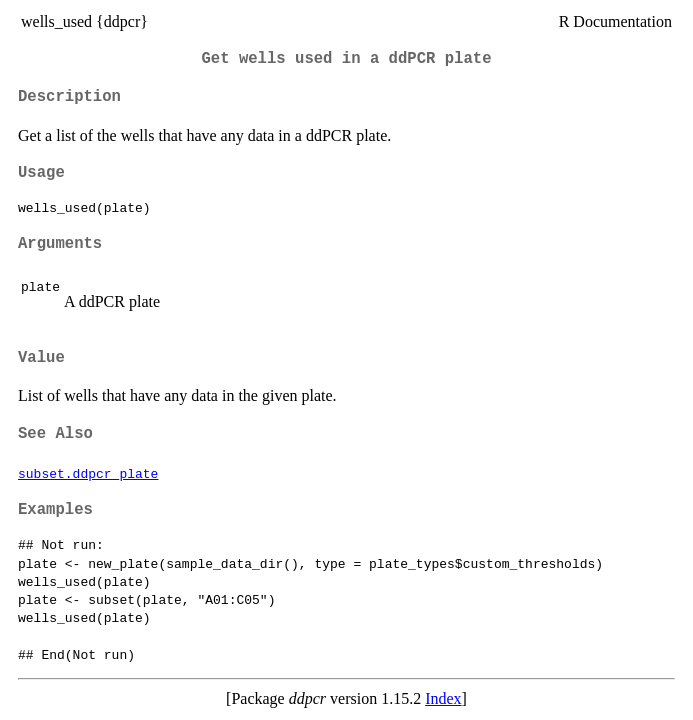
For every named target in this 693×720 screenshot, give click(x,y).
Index (443, 698)
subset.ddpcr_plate (88, 473)
